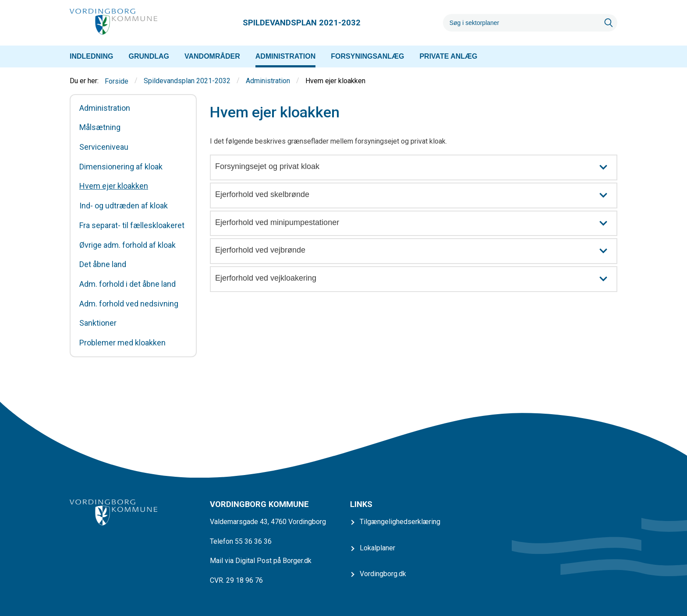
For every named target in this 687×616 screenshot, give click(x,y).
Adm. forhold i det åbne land (127, 284)
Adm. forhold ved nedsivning (129, 304)
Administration (268, 81)
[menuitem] (92, 56)
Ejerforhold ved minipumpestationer (416, 224)
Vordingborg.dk (383, 574)
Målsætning (100, 127)
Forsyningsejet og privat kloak (416, 167)
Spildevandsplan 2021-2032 (187, 81)
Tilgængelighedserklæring (400, 522)
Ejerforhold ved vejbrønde (416, 251)
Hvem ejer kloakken (114, 186)
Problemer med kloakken (122, 343)
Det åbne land (103, 264)
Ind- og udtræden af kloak (124, 206)
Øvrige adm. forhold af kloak (127, 245)
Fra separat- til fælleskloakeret (132, 225)
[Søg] (521, 23)
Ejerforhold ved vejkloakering (416, 279)
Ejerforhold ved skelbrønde (416, 195)
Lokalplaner (377, 548)
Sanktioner (98, 323)
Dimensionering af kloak (121, 167)
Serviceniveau (104, 147)
